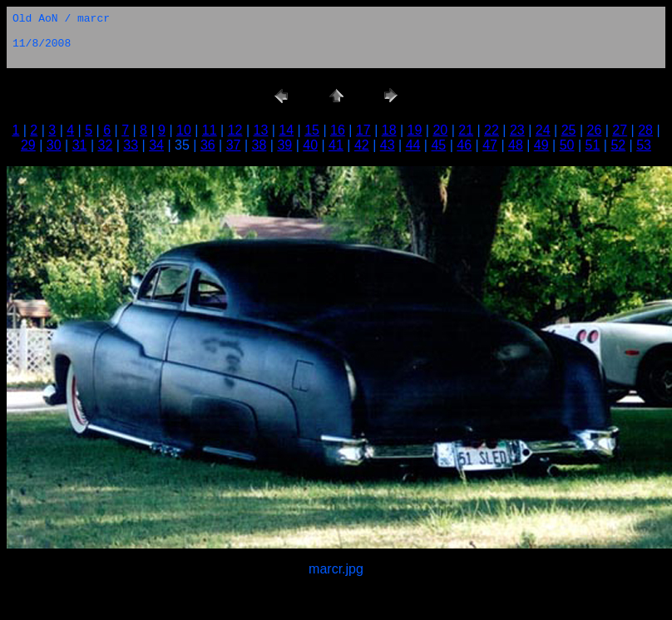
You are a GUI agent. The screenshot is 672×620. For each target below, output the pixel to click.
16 (338, 130)
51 (593, 145)
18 (389, 130)
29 (28, 145)
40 (310, 145)
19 (415, 130)
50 (567, 145)
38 (259, 145)
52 (618, 145)
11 (210, 130)
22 (492, 130)
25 (569, 130)
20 (440, 130)
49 (541, 145)
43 (388, 145)
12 (235, 130)
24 (543, 130)
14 (286, 130)
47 (490, 145)
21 (466, 130)
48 (516, 145)
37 (234, 145)
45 (438, 145)
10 (184, 130)
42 (362, 145)
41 (336, 145)
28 (645, 130)
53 (644, 145)
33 (131, 145)
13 (261, 130)
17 (363, 130)
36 (208, 145)
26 (594, 130)
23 (517, 130)
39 (284, 145)
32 (106, 145)
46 (464, 145)
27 (620, 130)
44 (413, 145)
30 (54, 145)
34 (156, 145)
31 (80, 145)
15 (312, 130)
